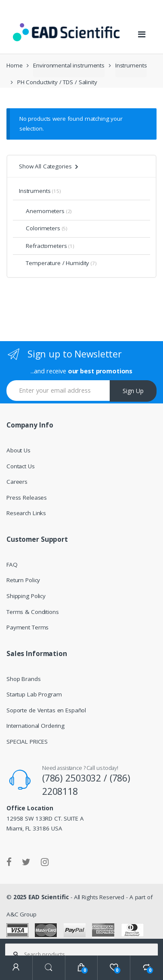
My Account (16, 968)
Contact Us (21, 466)
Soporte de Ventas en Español (46, 710)
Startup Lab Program (34, 694)
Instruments (131, 65)
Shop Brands (24, 679)
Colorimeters (40, 228)
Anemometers (42, 211)
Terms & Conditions (33, 612)
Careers (17, 482)
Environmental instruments (69, 65)
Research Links (26, 513)
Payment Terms (28, 627)
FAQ (12, 565)
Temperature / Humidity (54, 263)
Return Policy (23, 580)
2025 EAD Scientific (41, 897)
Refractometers (43, 246)
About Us (18, 450)
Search (49, 968)
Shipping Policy (26, 596)
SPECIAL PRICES (27, 742)
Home (14, 65)
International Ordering (35, 726)
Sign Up (133, 391)
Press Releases (27, 498)
